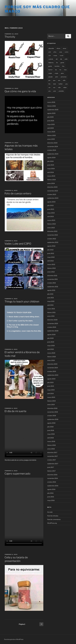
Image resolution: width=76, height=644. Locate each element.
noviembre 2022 (53, 235)
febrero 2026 (52, 106)
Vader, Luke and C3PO (18, 244)
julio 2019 (50, 382)
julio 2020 (50, 338)
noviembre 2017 (52, 456)
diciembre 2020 (52, 320)
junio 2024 (51, 165)
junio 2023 (51, 209)
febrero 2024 (52, 180)
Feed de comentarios (54, 519)
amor (65, 48)
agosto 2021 (51, 290)
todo (54, 84)
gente (62, 63)
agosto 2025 (51, 113)
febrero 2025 (52, 135)
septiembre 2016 (53, 486)
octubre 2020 (52, 327)
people (51, 77)
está (66, 59)
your (55, 91)
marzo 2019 (51, 397)
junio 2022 (51, 253)
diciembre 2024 (52, 143)
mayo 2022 (51, 257)
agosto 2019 (51, 379)
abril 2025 (51, 128)
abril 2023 (51, 216)
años (55, 52)
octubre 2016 (52, 482)
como (66, 52)
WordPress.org (52, 523)
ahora (58, 48)
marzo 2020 (51, 353)
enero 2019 (51, 405)
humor (50, 70)
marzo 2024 (51, 176)
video (65, 87)
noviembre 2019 (53, 368)
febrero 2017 (51, 471)
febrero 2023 (52, 224)
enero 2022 (51, 272)
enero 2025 (51, 139)
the (49, 84)
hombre (57, 66)
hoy (63, 66)
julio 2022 (50, 250)
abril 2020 (51, 349)
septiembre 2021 (53, 287)
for (57, 63)
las (56, 70)
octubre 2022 (52, 239)
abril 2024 (51, 172)
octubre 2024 (52, 150)
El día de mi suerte (15, 411)
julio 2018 (50, 427)
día (61, 59)
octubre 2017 (52, 460)
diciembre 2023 (52, 187)
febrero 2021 (51, 312)
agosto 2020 (51, 335)
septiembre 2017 (53, 464)
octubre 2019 (52, 371)
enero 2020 (51, 360)
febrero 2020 (52, 357)
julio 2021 (50, 294)
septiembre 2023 (53, 198)
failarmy (51, 63)
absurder (51, 48)
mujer (56, 73)
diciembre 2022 (52, 231)
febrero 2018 (51, 445)
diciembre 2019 (52, 364)
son (59, 80)
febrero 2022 (51, 268)
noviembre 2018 (53, 412)
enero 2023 (51, 228)
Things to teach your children (22, 301)
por (49, 80)
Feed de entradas (53, 516)
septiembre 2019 (53, 375)
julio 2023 (50, 205)
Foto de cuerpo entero (18, 193)
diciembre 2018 (52, 408)
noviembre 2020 (53, 323)
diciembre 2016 (52, 475)
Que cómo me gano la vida (20, 91)
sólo (64, 80)
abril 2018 (50, 438)
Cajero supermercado (17, 474)
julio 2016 (50, 493)
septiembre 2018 (53, 419)
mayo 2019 (51, 390)
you (50, 91)
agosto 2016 (51, 489)
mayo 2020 (51, 346)
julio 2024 (50, 161)
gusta (50, 66)
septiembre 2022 (53, 242)
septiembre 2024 (53, 154)
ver (49, 87)
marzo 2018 (51, 441)
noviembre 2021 (52, 279)
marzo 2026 (51, 102)
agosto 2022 (51, 246)
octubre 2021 (52, 283)
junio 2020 (51, 342)
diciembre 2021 (52, 276)
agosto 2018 (51, 423)
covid (61, 55)
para (62, 73)
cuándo (51, 59)
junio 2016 (51, 497)
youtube (61, 91)
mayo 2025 (51, 124)
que (54, 80)
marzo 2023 (51, 220)
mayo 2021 (51, 301)
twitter (61, 84)
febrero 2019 (51, 401)
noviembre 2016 (53, 478)
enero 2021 (51, 316)
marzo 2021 (51, 309)
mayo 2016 (51, 500)
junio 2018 (51, 430)
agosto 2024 (51, 158)
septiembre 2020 (53, 331)
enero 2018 (51, 449)
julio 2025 (50, 117)
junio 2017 (51, 467)
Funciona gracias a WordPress (14, 639)
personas (64, 77)
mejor (50, 73)
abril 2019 (50, 393)
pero (57, 77)
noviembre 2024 (53, 146)
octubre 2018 (52, 416)
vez (54, 87)
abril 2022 (50, 261)
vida (59, 87)
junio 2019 (51, 386)
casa (61, 52)
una (66, 84)
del (57, 59)
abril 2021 (50, 305)
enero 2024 (51, 183)
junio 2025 (51, 121)
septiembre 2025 (53, 110)
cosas (55, 55)
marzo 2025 (51, 132)
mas (65, 70)
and (50, 52)
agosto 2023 (51, 202)
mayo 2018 (51, 434)
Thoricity (10, 37)
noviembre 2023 (53, 191)
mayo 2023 (51, 213)
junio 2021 (51, 298)
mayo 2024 (51, 169)
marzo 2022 (51, 264)
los (60, 70)
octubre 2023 (52, 194)
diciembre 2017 (52, 452)
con (50, 55)
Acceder (50, 512)
